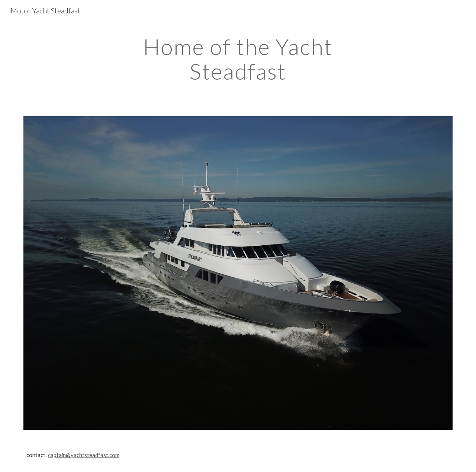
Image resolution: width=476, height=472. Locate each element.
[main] (238, 59)
